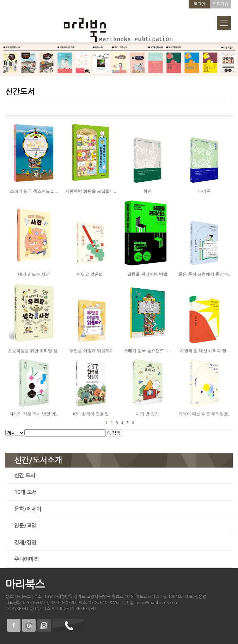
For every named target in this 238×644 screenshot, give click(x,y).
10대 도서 (25, 492)
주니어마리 (26, 559)
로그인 (199, 4)
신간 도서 (25, 476)
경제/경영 (25, 543)
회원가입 (220, 4)
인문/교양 (25, 526)
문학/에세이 (28, 509)
